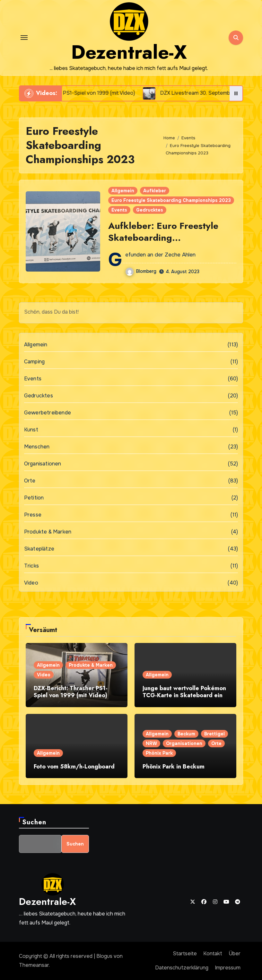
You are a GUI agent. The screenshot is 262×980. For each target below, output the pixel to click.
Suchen (34, 822)
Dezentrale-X (129, 52)
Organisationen (43, 464)
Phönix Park (159, 753)
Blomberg (141, 271)
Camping (34, 362)
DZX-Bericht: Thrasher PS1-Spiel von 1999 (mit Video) (71, 692)
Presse (33, 515)
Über (235, 954)
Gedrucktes (150, 210)
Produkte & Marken (48, 532)
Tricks (31, 566)
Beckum (186, 734)
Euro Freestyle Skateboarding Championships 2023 (171, 200)
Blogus (104, 956)
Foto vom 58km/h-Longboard (74, 767)
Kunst (31, 430)
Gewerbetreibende (48, 413)
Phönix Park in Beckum (174, 767)
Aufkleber (155, 191)
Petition (34, 498)
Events (119, 210)
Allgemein (123, 191)
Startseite (185, 954)
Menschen (37, 447)
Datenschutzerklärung (182, 968)
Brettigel (214, 734)
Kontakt (213, 954)
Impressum (228, 968)
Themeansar (34, 965)
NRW (151, 743)
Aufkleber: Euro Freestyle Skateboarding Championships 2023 (163, 238)
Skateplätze (39, 549)
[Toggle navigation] (24, 38)
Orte (30, 481)
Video (31, 583)
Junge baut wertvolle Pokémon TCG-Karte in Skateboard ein (184, 692)
